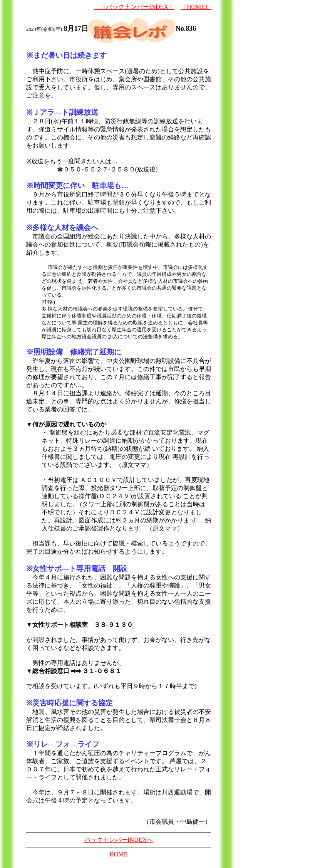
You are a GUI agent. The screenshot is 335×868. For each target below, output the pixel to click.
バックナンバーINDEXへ (119, 840)
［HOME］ (196, 7)
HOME (118, 854)
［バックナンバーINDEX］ (134, 7)
